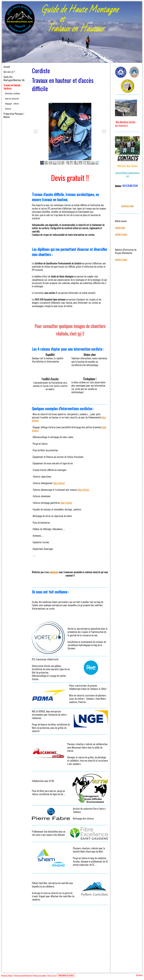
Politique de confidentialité (23, 975)
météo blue (120, 228)
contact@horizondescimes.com (127, 174)
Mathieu (118, 186)
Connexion (139, 975)
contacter (54, 572)
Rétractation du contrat (66, 975)
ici (79, 334)
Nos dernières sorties (126, 122)
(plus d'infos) (59, 483)
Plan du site (52, 975)
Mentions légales (7, 975)
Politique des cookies (40, 975)
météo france (121, 234)
